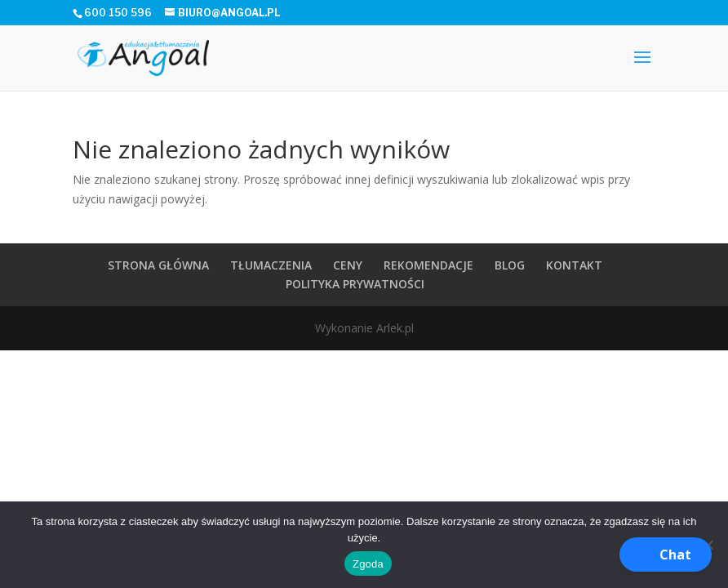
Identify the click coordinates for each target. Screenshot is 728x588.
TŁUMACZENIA (271, 265)
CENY (348, 265)
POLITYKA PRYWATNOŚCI (355, 284)
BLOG (510, 265)
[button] (666, 555)
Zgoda (368, 564)
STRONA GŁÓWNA (158, 265)
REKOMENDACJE (428, 265)
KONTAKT (574, 265)
